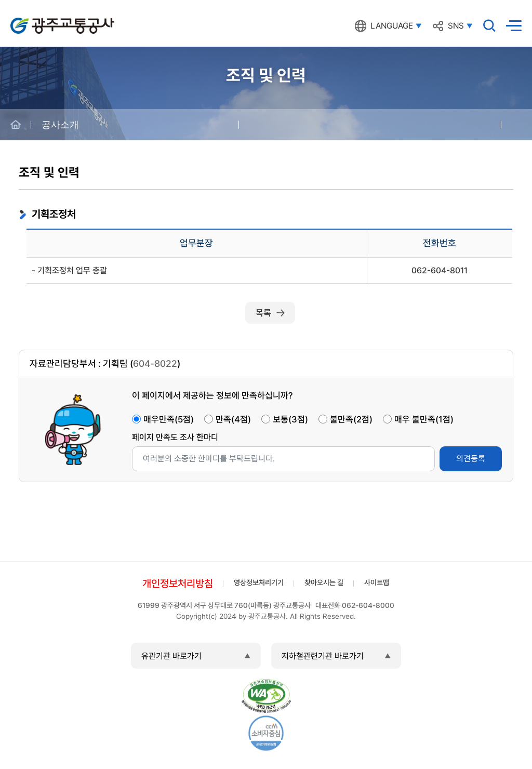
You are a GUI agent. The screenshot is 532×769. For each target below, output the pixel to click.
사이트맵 (377, 582)
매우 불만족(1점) (424, 419)
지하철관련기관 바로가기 (323, 656)
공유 (516, 125)
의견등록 (471, 459)
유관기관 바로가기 (171, 656)
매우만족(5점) (169, 419)
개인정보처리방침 (178, 584)
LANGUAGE (392, 26)
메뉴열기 (514, 26)
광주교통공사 (32, 20)
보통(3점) (290, 419)
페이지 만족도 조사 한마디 (175, 437)
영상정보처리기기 (259, 582)
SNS (456, 26)
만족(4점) (233, 419)
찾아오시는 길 (324, 582)
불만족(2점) (351, 419)
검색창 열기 (489, 25)
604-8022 (155, 363)
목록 (263, 313)
